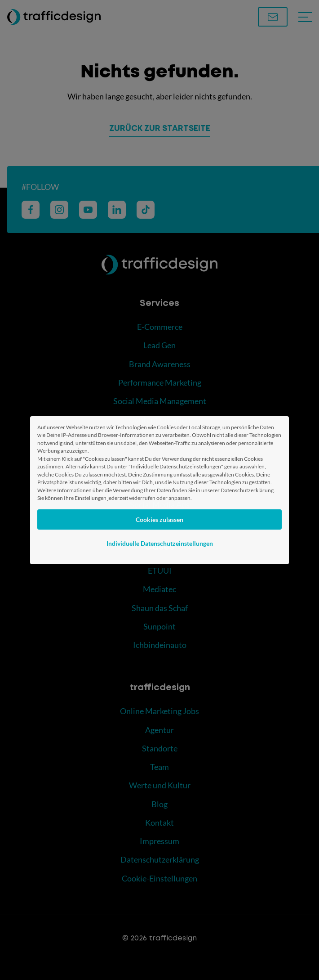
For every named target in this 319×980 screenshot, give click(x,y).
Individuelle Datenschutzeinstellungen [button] (160, 543)
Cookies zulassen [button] (159, 519)
